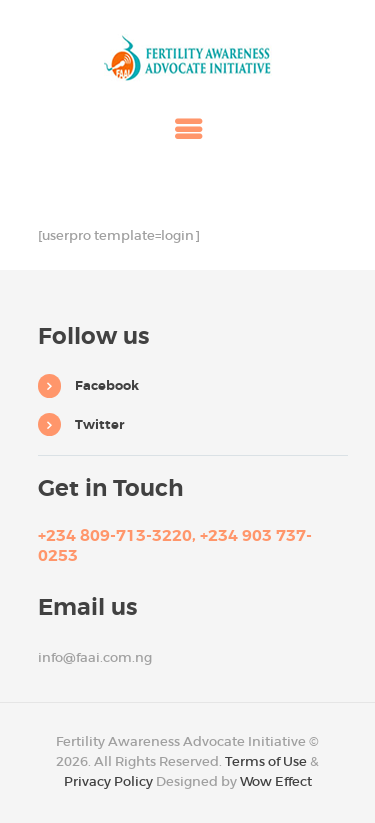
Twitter (99, 424)
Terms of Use (266, 761)
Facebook (107, 385)
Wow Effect (276, 781)
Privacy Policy (108, 781)
